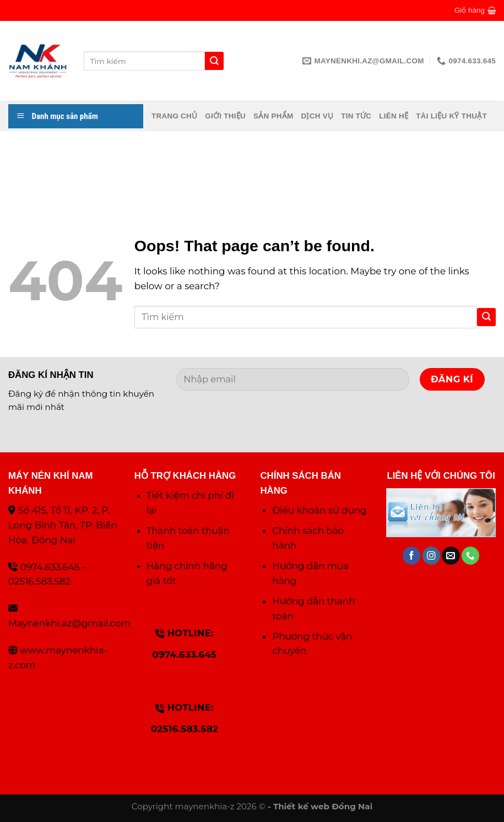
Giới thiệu (225, 116)
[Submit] (486, 317)
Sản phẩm (273, 116)
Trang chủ (174, 116)
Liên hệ (394, 116)
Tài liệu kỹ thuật (451, 116)
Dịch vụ (317, 116)
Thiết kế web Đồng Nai (323, 806)
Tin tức (356, 116)
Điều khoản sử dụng (319, 510)
